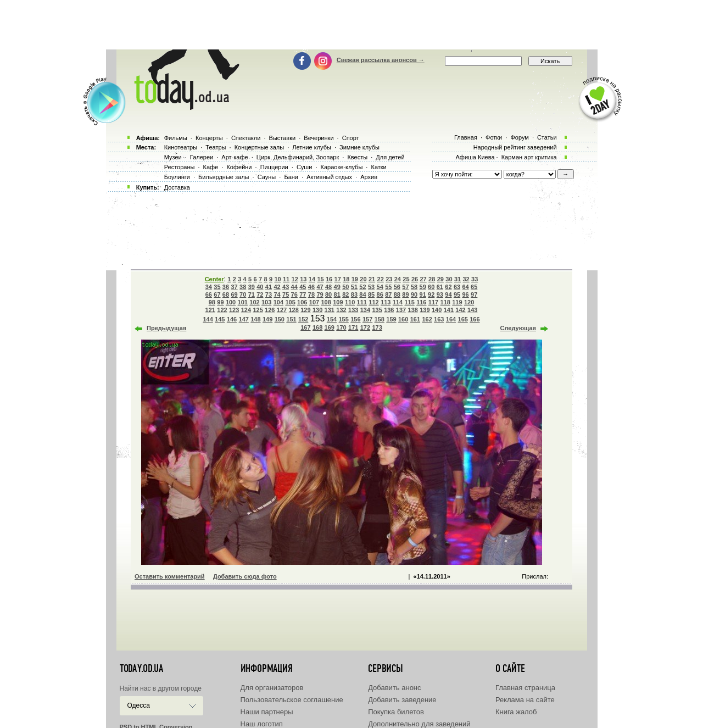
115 (409, 302)
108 (326, 302)
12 (295, 279)
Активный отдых (329, 177)
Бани (291, 177)
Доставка (177, 187)
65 (474, 287)
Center (214, 279)
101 (243, 302)
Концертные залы (259, 147)
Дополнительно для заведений (419, 724)
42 (277, 287)
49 (337, 287)
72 (260, 294)
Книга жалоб (516, 712)
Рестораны (180, 167)
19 (355, 279)
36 (226, 287)
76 (294, 294)
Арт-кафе (235, 157)
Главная (466, 137)
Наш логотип (262, 724)
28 (432, 279)
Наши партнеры (267, 712)
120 (469, 302)
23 (389, 279)
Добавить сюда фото (245, 576)
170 (341, 327)
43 (286, 287)
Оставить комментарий (170, 576)
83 (354, 294)
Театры (216, 147)
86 (380, 294)
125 (258, 310)
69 (234, 294)
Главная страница (525, 688)
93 (440, 294)
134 (365, 310)
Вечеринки (319, 138)
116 (421, 302)
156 (355, 319)
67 (217, 294)
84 (362, 294)
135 (377, 310)
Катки (378, 167)
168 (317, 327)
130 (317, 310)
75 (286, 294)
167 (305, 327)
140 (437, 310)
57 (405, 287)
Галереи (202, 157)
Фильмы (176, 138)
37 (234, 287)
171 (353, 327)
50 (345, 287)
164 (451, 319)
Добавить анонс (394, 688)
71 (252, 294)
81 (337, 294)
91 (423, 294)
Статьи (547, 137)
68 (226, 294)
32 (466, 279)
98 (212, 302)
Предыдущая (166, 328)
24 (398, 279)
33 (475, 279)
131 (330, 310)
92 (431, 294)
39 (252, 287)
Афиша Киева (475, 157)
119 (457, 302)
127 (282, 310)
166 (475, 319)
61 (440, 287)
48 (328, 287)
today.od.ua (141, 669)
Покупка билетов (396, 712)
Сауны (267, 177)
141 (449, 310)
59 (423, 287)
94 (448, 294)
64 (465, 287)
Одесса (139, 705)
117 (433, 302)
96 (465, 294)
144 (208, 319)
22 (381, 279)
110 (350, 302)
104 (278, 302)
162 (427, 319)
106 (302, 302)
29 (440, 279)
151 (291, 319)
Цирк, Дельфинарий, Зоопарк (298, 157)
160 (403, 319)
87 (388, 294)
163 (439, 319)
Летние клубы (312, 147)
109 (338, 302)
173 (377, 327)
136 (389, 310)
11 (286, 279)
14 (312, 279)
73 (269, 294)
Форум (519, 137)
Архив (369, 177)
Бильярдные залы (224, 177)
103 (266, 302)
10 (277, 279)
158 (380, 319)
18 (346, 279)
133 (353, 310)
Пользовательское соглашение (292, 700)
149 (267, 319)
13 (303, 279)
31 (457, 279)
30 (449, 279)
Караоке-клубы (342, 167)
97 (474, 294)
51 (354, 287)
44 (294, 287)
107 (314, 302)
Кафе (211, 167)
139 (425, 310)
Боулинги (177, 177)
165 (463, 319)
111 (362, 302)
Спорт (351, 138)
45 (303, 287)
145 (220, 319)
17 (338, 279)
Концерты (209, 138)
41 (269, 287)
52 (362, 287)
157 (367, 319)
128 (294, 310)
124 (246, 310)
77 (303, 294)
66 (209, 294)
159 (391, 319)
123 (234, 310)
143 (472, 310)
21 (372, 279)
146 (232, 319)
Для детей (390, 157)
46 (311, 287)
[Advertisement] (351, 25)
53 (371, 287)
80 (328, 294)
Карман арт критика (529, 157)
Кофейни (239, 167)
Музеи (173, 157)
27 (423, 279)
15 (320, 279)
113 (386, 302)
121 (210, 310)
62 (448, 287)
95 (457, 294)
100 (231, 302)
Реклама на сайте (525, 700)
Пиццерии (274, 167)
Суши (304, 167)
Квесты (357, 157)
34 (209, 287)
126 (270, 310)
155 (343, 319)
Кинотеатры (181, 147)
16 (329, 279)
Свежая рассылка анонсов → (381, 60)
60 (431, 287)
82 (345, 294)
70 (243, 294)
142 (460, 310)
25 (406, 279)
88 (397, 294)
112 (373, 302)
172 (365, 327)
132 (341, 310)
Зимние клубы (359, 147)
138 (413, 310)
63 (457, 287)
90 (414, 294)
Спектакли (246, 138)
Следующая (518, 328)
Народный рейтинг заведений (515, 147)
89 (405, 294)
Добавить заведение (402, 700)
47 (320, 287)
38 (243, 287)
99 (220, 302)
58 (414, 287)
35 (217, 287)
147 (244, 319)
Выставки (283, 138)
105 (290, 302)
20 (363, 279)
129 (305, 310)
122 (222, 310)
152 (303, 319)
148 (255, 319)
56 (397, 287)
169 (330, 327)
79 (320, 294)
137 (401, 310)
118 (445, 302)
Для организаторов (272, 688)
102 (254, 302)
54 (380, 287)
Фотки (494, 137)
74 (277, 294)
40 (260, 287)
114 (398, 302)
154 (332, 319)
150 (280, 319)
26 (415, 279)
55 (388, 287)
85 (371, 294)
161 (415, 319)
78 (311, 294)
